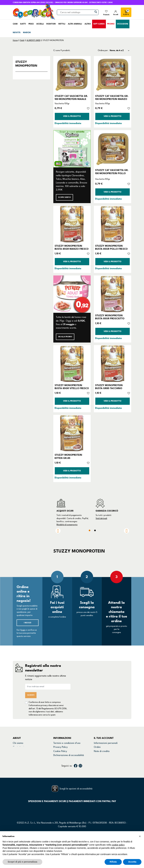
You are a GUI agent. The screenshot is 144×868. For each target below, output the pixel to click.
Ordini (97, 747)
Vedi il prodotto (72, 116)
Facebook (76, 775)
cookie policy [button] (118, 845)
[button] (140, 836)
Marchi (16, 755)
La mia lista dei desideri (106, 763)
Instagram (80, 775)
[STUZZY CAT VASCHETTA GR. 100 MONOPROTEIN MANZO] (113, 75)
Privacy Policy (60, 747)
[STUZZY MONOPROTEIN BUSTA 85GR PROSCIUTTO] (113, 294)
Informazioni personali (106, 743)
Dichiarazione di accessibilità (69, 755)
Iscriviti (31, 695)
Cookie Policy (60, 751)
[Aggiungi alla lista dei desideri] (88, 108)
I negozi (28, 623)
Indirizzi (98, 755)
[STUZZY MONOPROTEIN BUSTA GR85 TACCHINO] (113, 364)
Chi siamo (18, 743)
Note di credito (102, 751)
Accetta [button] (132, 862)
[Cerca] (78, 12)
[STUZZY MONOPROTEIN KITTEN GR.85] (72, 434)
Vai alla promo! (65, 337)
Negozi (17, 751)
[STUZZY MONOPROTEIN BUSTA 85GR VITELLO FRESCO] (72, 364)
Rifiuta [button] (113, 862)
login (23, 630)
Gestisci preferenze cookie (67, 763)
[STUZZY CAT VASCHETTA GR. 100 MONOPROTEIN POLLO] (113, 149)
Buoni (97, 759)
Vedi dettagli (101, 518)
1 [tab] (90, 530)
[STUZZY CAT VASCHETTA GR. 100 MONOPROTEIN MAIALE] (72, 75)
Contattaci (18, 747)
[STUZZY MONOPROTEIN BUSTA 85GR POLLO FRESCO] (113, 224)
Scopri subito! (64, 197)
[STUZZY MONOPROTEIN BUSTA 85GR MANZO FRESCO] (72, 224)
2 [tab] (95, 530)
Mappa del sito (61, 759)
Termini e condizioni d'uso (67, 743)
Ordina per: (103, 50)
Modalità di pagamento (67, 525)
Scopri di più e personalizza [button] (22, 862)
